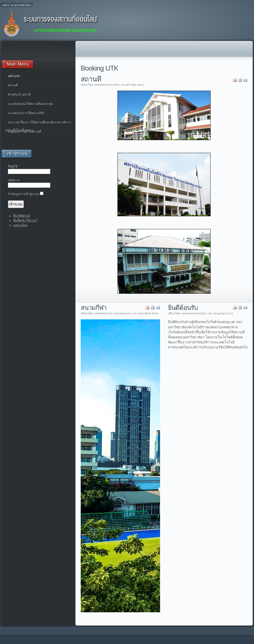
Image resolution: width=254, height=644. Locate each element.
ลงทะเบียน (20, 225)
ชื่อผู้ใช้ (13, 167)
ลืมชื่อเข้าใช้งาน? (25, 220)
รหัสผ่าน (14, 180)
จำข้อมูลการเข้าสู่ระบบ (24, 194)
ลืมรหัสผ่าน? (22, 216)
